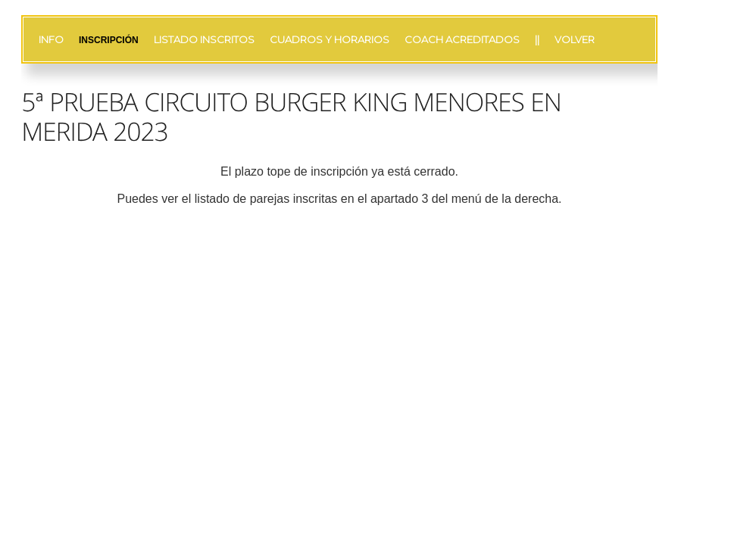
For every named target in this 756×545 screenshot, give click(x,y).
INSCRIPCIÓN (109, 40)
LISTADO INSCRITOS (204, 39)
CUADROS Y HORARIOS (330, 39)
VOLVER (575, 39)
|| (537, 39)
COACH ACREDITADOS (462, 39)
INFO (51, 39)
